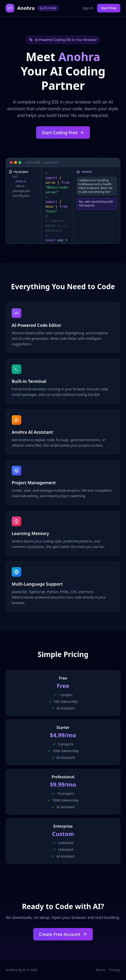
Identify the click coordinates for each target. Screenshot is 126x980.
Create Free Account (63, 934)
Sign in (88, 8)
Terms (100, 970)
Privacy (115, 970)
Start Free (109, 8)
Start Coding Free (63, 133)
